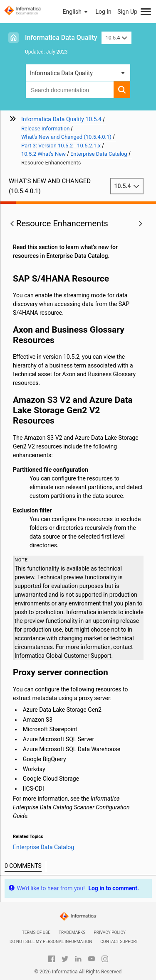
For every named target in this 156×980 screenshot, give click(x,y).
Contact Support (119, 942)
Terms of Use (36, 932)
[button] (76, 12)
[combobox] (70, 90)
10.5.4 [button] (116, 38)
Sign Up (127, 12)
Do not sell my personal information (51, 942)
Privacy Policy (110, 932)
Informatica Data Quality (61, 38)
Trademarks (72, 932)
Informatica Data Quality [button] (61, 73)
